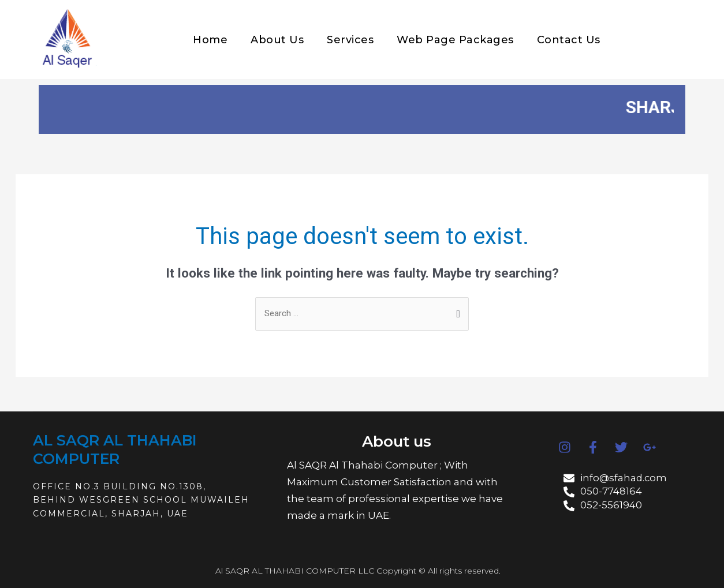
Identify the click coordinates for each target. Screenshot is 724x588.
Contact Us (569, 40)
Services (350, 40)
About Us (277, 40)
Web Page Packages (455, 40)
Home (210, 40)
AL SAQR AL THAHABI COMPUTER (116, 449)
